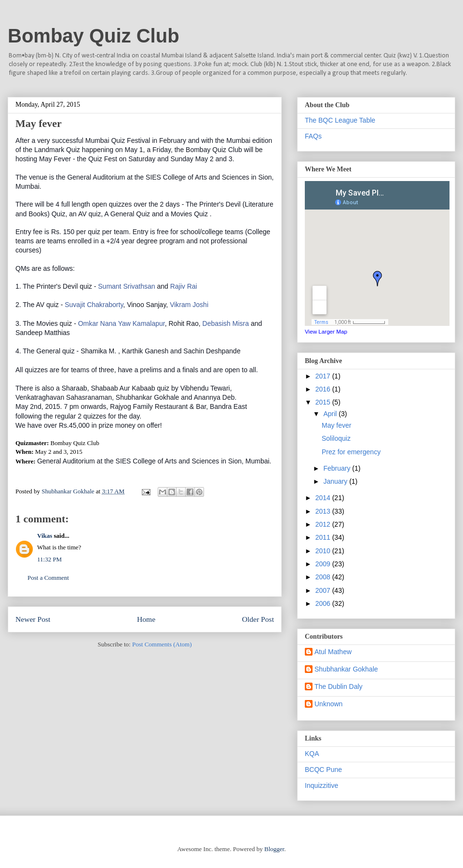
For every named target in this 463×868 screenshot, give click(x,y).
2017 (324, 376)
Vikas (45, 536)
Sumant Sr (126, 286)
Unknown (328, 704)
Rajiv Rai (184, 286)
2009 (324, 564)
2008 (324, 577)
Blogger (274, 849)
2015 (324, 402)
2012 (324, 524)
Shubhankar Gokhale (346, 669)
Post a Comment (48, 578)
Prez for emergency (351, 452)
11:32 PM (49, 559)
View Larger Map (326, 331)
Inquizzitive (321, 785)
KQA (312, 754)
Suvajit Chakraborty (94, 305)
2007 (324, 590)
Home (146, 619)
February (338, 468)
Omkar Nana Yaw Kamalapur (122, 323)
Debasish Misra (226, 323)
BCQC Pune (323, 770)
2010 (324, 551)
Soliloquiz (336, 438)
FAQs (313, 136)
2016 (324, 389)
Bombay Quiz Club (94, 36)
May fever (336, 425)
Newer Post (33, 619)
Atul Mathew (333, 652)
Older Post (258, 619)
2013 (324, 511)
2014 (324, 498)
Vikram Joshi (189, 305)
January (336, 481)
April (331, 414)
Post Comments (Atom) (162, 644)
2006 (324, 603)
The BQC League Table (340, 120)
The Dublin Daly (339, 686)
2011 (324, 537)
